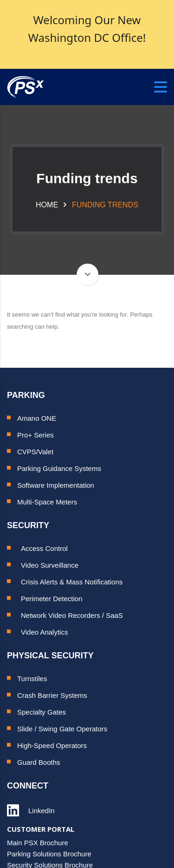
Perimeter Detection (52, 599)
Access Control (44, 548)
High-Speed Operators (52, 745)
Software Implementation (56, 485)
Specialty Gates (42, 712)
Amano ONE (37, 418)
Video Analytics (44, 632)
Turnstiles (32, 679)
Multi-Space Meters (47, 502)
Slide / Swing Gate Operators (62, 729)
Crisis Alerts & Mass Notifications (72, 582)
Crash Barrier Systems (52, 695)
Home (47, 205)
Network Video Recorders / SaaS (72, 615)
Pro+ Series (35, 435)
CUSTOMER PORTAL (41, 829)
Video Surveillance (50, 565)
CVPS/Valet (35, 452)
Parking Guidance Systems (59, 468)
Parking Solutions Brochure (49, 854)
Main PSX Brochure (38, 843)
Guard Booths (39, 762)
